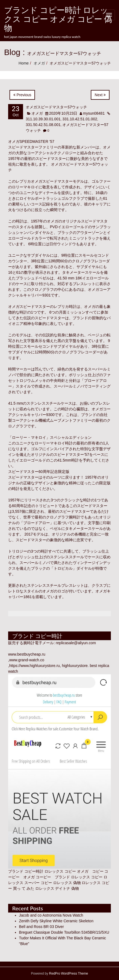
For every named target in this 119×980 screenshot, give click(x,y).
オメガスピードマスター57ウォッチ (56, 107)
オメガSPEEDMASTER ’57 (31, 141)
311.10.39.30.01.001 (43, 119)
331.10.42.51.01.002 (80, 119)
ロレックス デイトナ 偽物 (57, 888)
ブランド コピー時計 (26, 871)
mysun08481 (94, 113)
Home (24, 63)
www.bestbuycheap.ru (27, 654)
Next (100, 95)
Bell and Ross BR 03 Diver (41, 927)
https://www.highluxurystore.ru (35, 666)
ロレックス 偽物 (67, 883)
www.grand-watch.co (27, 660)
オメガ (39, 63)
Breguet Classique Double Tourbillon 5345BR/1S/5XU (64, 932)
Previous (22, 95)
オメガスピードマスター (29, 307)
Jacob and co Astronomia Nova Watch (51, 915)
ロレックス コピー (87, 877)
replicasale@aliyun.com (76, 643)
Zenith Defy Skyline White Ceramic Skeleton (56, 921)
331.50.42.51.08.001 (43, 125)
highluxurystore (75, 666)
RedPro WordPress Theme (68, 973)
